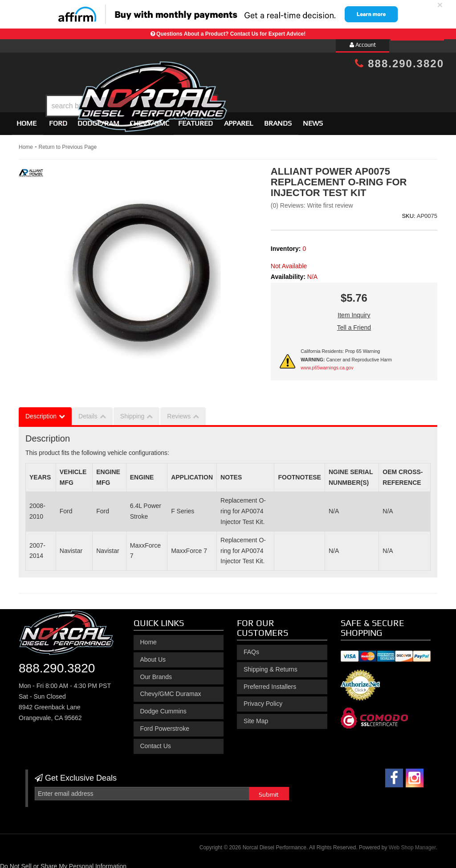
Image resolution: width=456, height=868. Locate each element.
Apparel (238, 119)
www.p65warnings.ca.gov (327, 364)
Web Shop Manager (412, 844)
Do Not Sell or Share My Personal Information (63, 862)
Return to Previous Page (67, 143)
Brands (278, 119)
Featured (195, 119)
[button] (236, 84)
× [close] (440, 5)
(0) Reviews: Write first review (312, 202)
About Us (153, 655)
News (313, 119)
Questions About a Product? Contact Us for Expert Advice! (231, 34)
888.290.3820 (399, 63)
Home (26, 119)
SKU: (408, 212)
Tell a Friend (354, 324)
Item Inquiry (354, 311)
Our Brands (156, 673)
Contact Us (156, 742)
